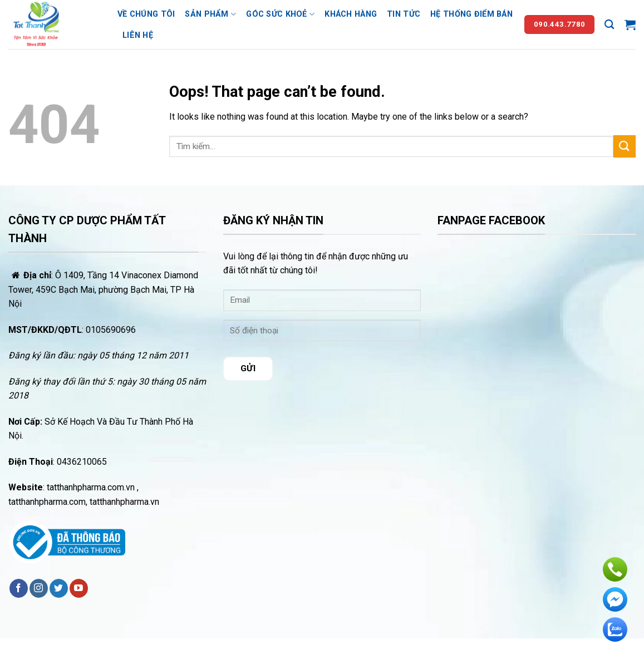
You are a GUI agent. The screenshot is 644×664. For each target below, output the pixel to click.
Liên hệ (138, 35)
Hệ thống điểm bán (471, 14)
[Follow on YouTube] (79, 588)
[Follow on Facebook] (19, 588)
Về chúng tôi (146, 14)
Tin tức (404, 14)
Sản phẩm (210, 14)
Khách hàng (351, 14)
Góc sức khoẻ (280, 14)
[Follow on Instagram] (39, 588)
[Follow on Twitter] (59, 588)
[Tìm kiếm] (609, 25)
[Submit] (625, 146)
